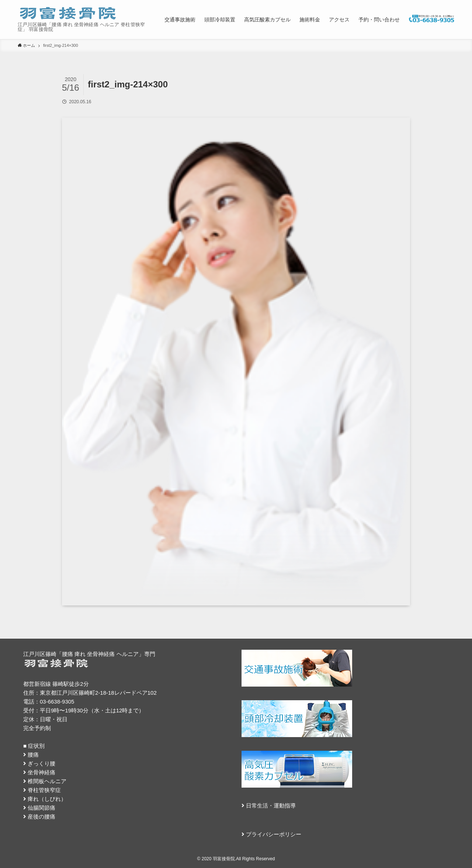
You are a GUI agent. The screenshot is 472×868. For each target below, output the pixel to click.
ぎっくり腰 (41, 763)
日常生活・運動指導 (271, 805)
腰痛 (33, 755)
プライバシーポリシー (274, 834)
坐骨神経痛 (41, 772)
